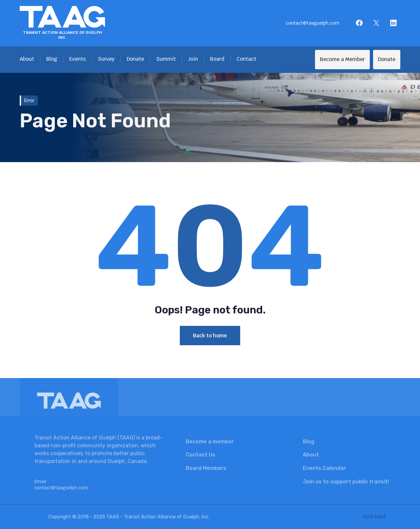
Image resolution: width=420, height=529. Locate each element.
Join (193, 59)
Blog (52, 59)
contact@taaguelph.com (313, 23)
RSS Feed (363, 517)
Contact (246, 59)
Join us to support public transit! (346, 482)
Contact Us (200, 455)
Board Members (206, 468)
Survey (106, 59)
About (27, 59)
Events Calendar (325, 468)
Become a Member (342, 59)
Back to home (210, 336)
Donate (135, 59)
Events (77, 59)
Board (217, 59)
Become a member (210, 442)
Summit (166, 59)
